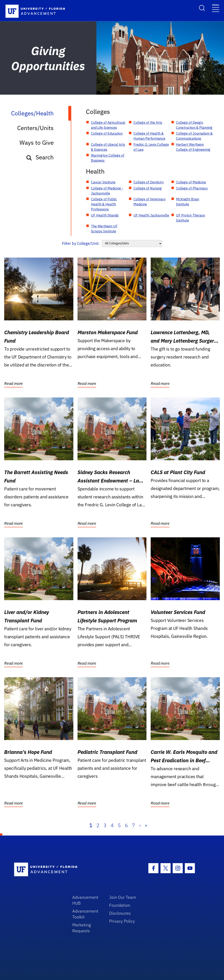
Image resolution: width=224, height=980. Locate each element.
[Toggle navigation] (216, 8)
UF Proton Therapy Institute (191, 218)
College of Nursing (148, 188)
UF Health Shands (105, 215)
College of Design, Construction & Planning (194, 125)
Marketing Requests (82, 928)
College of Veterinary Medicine (150, 202)
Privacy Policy (122, 921)
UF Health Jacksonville (151, 215)
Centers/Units (35, 128)
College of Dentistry (149, 182)
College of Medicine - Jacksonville (107, 191)
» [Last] (146, 825)
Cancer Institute (103, 182)
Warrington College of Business (108, 158)
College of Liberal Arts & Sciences (108, 147)
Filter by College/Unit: (81, 243)
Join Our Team (123, 897)
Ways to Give (37, 142)
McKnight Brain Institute (188, 202)
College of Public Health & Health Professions (104, 204)
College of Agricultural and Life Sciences (108, 125)
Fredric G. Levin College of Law (151, 147)
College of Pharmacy (192, 188)
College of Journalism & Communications (194, 136)
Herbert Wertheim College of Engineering (193, 147)
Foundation (120, 905)
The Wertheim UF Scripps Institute (104, 229)
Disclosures (120, 913)
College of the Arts (148, 122)
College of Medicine (191, 182)
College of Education (107, 133)
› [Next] (140, 825)
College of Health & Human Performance (149, 136)
